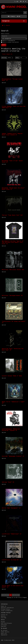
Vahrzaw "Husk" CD (8, 482)
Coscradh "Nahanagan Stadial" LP (13, 456)
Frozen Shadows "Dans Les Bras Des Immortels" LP (14, 107)
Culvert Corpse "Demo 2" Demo (12, 376)
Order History (5, 632)
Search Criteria (5, 34)
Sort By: (4, 58)
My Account (4, 630)
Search (8, 25)
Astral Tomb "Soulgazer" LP (11, 508)
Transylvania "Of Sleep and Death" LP (14, 322)
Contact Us (4, 615)
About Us (4, 606)
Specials (4, 626)
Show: (17, 58)
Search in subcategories (8, 41)
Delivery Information (7, 608)
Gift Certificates (6, 623)
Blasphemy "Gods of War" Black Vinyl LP (12, 162)
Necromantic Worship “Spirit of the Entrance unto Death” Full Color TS (13, 242)
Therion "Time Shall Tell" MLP (12, 215)
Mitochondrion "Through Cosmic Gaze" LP (12, 80)
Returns (3, 616)
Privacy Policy (6, 609)
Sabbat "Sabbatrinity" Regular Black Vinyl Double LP (12, 134)
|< (3, 595)
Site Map (4, 618)
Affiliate (4, 625)
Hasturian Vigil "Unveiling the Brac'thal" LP (13, 349)
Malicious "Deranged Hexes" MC (12, 296)
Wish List (4, 633)
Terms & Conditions (7, 611)
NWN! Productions (1, 5)
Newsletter (4, 635)
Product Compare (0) (7, 54)
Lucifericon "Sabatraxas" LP (12, 534)
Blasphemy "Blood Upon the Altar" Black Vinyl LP (13, 189)
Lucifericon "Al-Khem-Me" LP (12, 560)
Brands (3, 622)
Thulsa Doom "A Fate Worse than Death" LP (13, 586)
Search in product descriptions (10, 42)
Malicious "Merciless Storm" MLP (13, 270)
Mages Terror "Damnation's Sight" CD (13, 403)
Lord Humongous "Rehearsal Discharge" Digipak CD (11, 430)
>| (18, 595)
